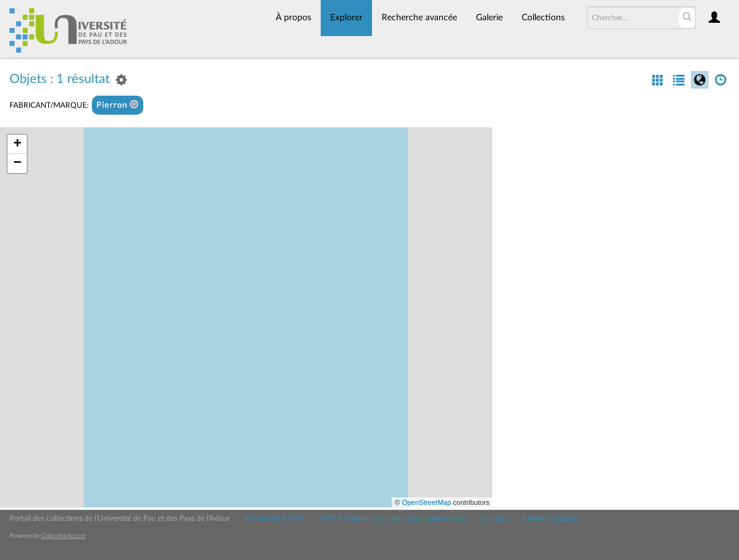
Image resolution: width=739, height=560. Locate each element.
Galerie (489, 18)
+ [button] (17, 144)
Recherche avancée (419, 18)
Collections (543, 18)
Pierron (118, 105)
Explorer (346, 18)
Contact (494, 518)
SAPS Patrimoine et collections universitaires (392, 518)
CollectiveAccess (63, 536)
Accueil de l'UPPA (274, 518)
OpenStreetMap (427, 502)
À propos (293, 18)
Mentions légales (550, 518)
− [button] (17, 163)
